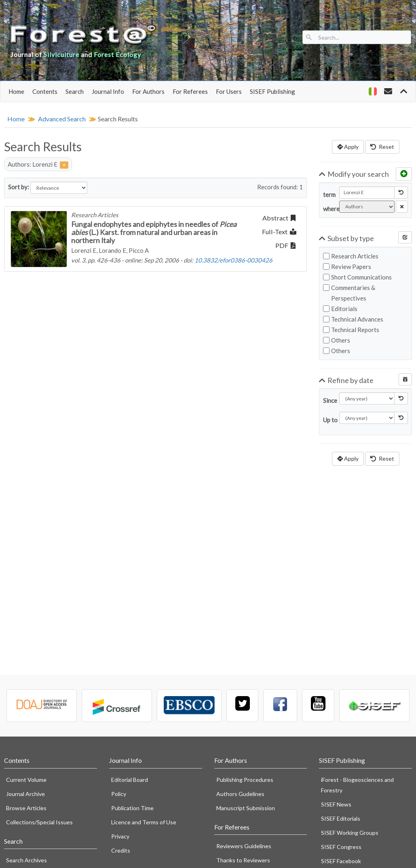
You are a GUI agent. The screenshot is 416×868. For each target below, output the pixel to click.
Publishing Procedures (245, 780)
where (328, 209)
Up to (328, 420)
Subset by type (346, 238)
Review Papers (347, 267)
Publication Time (132, 808)
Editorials (340, 309)
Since (328, 400)
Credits (121, 850)
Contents (45, 91)
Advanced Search (62, 119)
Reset (382, 147)
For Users (229, 91)
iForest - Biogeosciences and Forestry (357, 785)
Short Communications (357, 277)
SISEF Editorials (341, 818)
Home (16, 91)
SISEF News (336, 804)
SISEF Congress (341, 847)
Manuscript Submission (246, 808)
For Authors (148, 91)
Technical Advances (353, 319)
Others (337, 340)
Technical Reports (351, 330)
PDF (285, 245)
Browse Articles (26, 808)
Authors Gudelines (240, 794)
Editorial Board (130, 780)
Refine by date (346, 380)
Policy (119, 794)
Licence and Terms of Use (144, 822)
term (328, 195)
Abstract (279, 218)
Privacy (120, 836)
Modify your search (354, 174)
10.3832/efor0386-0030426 (233, 260)
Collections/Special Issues (39, 822)
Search (75, 91)
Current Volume (26, 780)
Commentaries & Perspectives (349, 293)
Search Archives (26, 860)
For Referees (190, 91)
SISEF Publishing (272, 91)
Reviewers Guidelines (244, 846)
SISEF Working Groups (350, 833)
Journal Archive (25, 794)
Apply (348, 147)
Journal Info (108, 91)
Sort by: (19, 187)
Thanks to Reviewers (243, 860)
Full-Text (279, 232)
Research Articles (351, 256)
